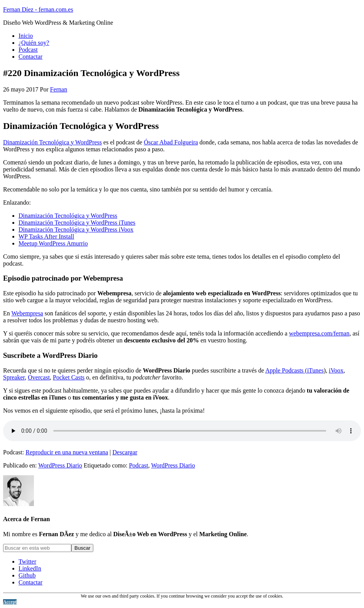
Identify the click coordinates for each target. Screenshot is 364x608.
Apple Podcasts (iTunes (294, 370)
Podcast (138, 465)
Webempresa (27, 313)
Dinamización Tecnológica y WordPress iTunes (77, 223)
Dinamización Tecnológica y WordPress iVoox (76, 229)
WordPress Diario (60, 465)
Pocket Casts (69, 377)
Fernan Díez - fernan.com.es (38, 9)
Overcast (39, 377)
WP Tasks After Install (46, 236)
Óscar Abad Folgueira (171, 142)
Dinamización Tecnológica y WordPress (52, 142)
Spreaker (14, 377)
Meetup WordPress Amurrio (53, 243)
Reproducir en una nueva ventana (67, 452)
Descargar (125, 452)
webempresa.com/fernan (319, 333)
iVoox (336, 370)
